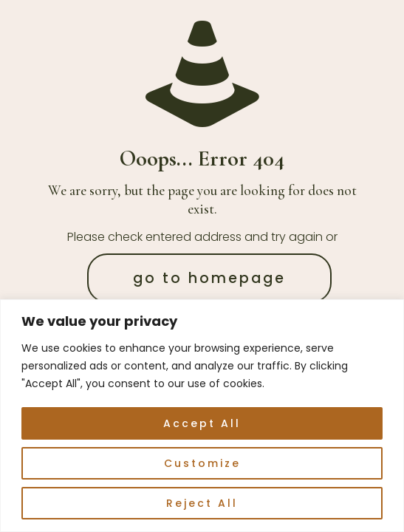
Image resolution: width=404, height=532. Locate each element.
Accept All (202, 423)
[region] (202, 416)
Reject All (202, 503)
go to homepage (209, 278)
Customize (202, 463)
